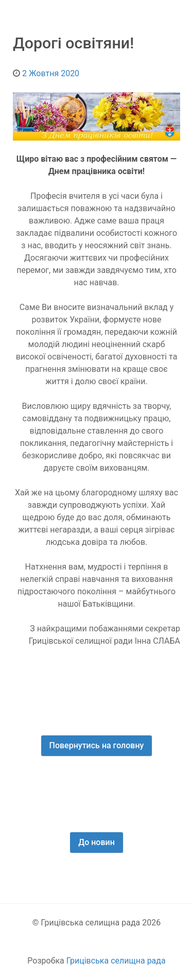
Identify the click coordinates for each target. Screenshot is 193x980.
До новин (97, 842)
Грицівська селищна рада (116, 961)
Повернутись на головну (97, 745)
